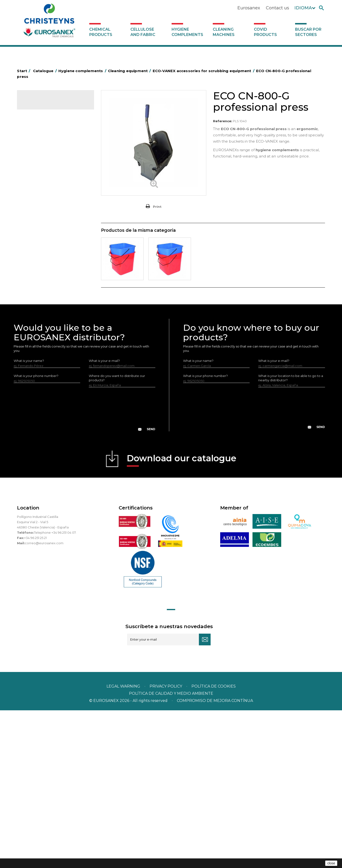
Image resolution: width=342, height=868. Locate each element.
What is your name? (29, 518)
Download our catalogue (182, 617)
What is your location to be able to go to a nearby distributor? (291, 536)
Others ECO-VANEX (46, 234)
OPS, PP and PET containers (48, 272)
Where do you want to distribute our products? (117, 536)
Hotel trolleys (36, 180)
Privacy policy (166, 844)
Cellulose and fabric (143, 32)
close (331, 863)
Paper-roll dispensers (43, 324)
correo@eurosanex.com (44, 701)
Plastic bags (35, 166)
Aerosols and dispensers (45, 143)
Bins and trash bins (40, 195)
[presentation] (84, 571)
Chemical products (101, 32)
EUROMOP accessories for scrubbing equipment (50, 253)
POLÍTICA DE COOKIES (214, 844)
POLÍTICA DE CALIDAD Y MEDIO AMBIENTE (171, 851)
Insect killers (36, 309)
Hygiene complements (187, 32)
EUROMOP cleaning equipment (55, 242)
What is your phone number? (36, 533)
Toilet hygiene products (45, 302)
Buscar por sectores (308, 32)
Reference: (223, 121)
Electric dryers (37, 346)
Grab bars (34, 158)
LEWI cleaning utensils (43, 361)
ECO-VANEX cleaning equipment (56, 211)
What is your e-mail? (104, 518)
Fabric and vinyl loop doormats (50, 294)
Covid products (265, 32)
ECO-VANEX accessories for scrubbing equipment (51, 222)
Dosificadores (37, 369)
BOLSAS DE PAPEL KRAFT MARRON (54, 173)
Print (157, 207)
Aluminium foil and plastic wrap (50, 151)
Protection (35, 331)
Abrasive (33, 136)
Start (24, 71)
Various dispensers (41, 376)
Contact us (278, 8)
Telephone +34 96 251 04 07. (55, 690)
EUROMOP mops (40, 317)
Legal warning (124, 844)
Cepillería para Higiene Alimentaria (53, 287)
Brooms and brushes (42, 279)
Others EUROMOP (45, 265)
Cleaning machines (224, 32)
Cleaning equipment (42, 203)
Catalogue (41, 104)
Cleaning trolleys (39, 188)
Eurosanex (249, 8)
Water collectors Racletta (46, 339)
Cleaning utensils (39, 354)
